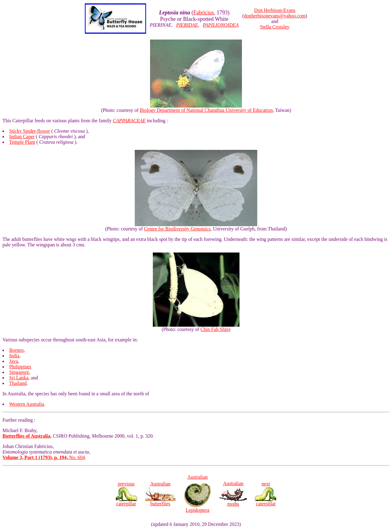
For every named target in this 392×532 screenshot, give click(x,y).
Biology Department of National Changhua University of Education (206, 110)
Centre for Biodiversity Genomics (177, 229)
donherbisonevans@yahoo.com (275, 16)
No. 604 (44, 457)
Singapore (19, 372)
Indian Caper (22, 137)
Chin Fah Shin (214, 329)
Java (13, 361)
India (14, 356)
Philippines (20, 367)
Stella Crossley (275, 27)
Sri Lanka (19, 378)
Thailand (18, 383)
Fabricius (204, 13)
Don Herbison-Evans (275, 10)
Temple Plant (22, 142)
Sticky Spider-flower (30, 131)
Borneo (16, 350)
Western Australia (27, 404)
